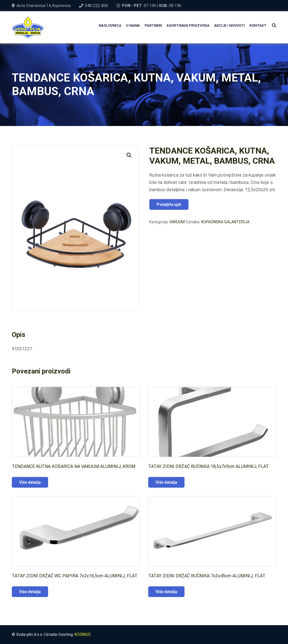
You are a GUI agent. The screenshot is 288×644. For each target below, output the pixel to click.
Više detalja (30, 482)
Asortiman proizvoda (188, 25)
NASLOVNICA (110, 25)
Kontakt (258, 25)
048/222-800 (96, 6)
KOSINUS (83, 634)
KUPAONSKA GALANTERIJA (225, 222)
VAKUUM (177, 222)
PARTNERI (153, 25)
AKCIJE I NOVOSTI (229, 25)
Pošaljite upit (169, 204)
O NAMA (133, 25)
